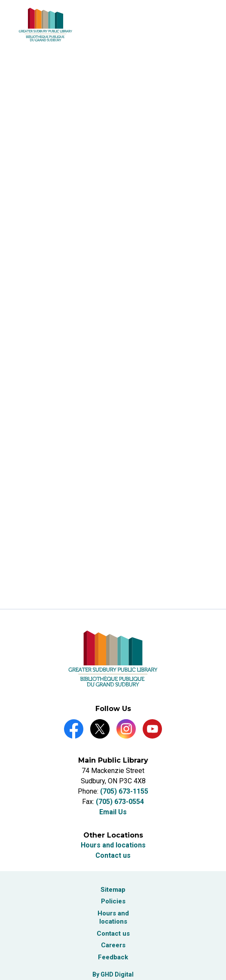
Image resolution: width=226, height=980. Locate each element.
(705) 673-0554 (120, 802)
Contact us (113, 855)
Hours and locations (113, 845)
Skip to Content (0, 0)
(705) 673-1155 (124, 791)
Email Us (113, 812)
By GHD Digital (113, 974)
